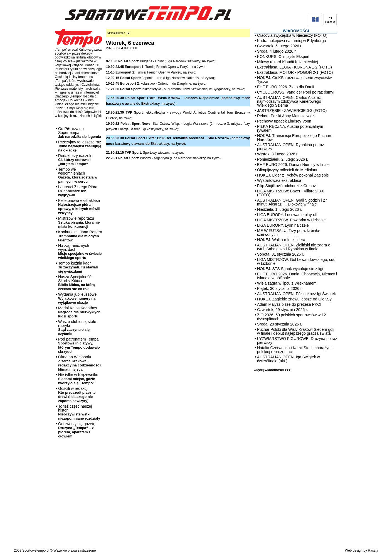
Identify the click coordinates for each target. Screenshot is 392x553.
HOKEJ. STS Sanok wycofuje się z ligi (290, 269)
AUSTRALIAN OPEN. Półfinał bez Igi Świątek (296, 294)
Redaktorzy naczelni (76, 160)
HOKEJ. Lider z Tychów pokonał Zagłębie (293, 175)
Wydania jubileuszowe (77, 298)
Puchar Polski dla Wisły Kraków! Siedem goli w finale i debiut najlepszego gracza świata (296, 331)
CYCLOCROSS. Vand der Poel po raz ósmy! (296, 92)
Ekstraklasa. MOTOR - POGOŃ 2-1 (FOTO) (295, 72)
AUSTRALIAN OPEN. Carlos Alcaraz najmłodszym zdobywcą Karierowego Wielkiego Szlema (289, 101)
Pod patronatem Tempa (79, 345)
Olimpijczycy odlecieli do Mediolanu (288, 170)
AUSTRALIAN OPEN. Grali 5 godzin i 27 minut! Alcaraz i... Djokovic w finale (292, 202)
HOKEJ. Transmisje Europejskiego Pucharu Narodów (295, 138)
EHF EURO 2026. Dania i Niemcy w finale (293, 165)
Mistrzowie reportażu (79, 222)
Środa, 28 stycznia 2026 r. (280, 324)
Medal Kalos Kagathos (79, 312)
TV (128, 33)
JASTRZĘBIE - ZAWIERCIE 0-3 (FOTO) (292, 111)
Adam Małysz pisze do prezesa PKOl (289, 304)
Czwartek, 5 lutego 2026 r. (280, 46)
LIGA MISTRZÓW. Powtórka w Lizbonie (291, 220)
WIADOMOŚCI (296, 31)
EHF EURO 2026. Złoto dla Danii (286, 87)
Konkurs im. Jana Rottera (80, 236)
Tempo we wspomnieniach (78, 175)
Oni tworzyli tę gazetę (77, 430)
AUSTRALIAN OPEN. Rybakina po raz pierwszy (290, 147)
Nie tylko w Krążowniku (78, 379)
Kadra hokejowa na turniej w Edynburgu (292, 41)
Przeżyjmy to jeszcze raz (80, 146)
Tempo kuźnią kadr (78, 267)
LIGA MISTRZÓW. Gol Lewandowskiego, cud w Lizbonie (296, 261)
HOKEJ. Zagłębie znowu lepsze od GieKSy (294, 299)
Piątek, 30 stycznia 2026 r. (280, 288)
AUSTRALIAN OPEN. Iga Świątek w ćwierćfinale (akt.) (289, 359)
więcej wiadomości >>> (272, 370)
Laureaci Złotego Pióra (78, 191)
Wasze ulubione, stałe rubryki (77, 328)
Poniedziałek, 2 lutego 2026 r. (283, 159)
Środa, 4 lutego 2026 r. (277, 51)
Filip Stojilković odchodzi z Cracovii (287, 186)
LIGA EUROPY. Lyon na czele (283, 225)
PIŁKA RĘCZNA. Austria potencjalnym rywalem (290, 128)
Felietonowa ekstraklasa (79, 207)
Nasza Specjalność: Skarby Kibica (77, 283)
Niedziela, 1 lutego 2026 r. (280, 209)
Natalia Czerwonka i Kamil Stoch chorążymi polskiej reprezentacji (295, 350)
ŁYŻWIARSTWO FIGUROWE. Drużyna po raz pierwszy (297, 341)
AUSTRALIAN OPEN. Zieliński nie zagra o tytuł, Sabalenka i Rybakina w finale (294, 247)
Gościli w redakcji (77, 395)
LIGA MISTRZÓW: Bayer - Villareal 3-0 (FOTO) (291, 193)
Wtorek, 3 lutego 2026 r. (278, 154)
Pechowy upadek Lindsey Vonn (284, 121)
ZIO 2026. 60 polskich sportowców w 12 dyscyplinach (291, 317)
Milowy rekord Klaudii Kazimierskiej (288, 62)
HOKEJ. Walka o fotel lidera (281, 240)
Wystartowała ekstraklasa (279, 180)
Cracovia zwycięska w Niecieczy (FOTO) (292, 35)
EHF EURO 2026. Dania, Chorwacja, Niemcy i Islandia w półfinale (297, 276)
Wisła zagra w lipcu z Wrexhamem (287, 283)
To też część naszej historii (79, 412)
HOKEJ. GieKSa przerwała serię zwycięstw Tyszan (294, 80)
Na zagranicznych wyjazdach (80, 252)
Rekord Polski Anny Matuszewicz (286, 116)
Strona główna (115, 33)
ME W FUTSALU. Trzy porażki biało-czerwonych (289, 233)
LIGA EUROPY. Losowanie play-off (287, 215)
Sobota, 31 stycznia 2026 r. (281, 254)
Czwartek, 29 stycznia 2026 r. (283, 310)
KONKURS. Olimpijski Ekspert (283, 57)
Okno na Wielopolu (80, 363)
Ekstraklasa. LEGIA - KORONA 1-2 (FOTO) (294, 67)
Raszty (373, 550)
